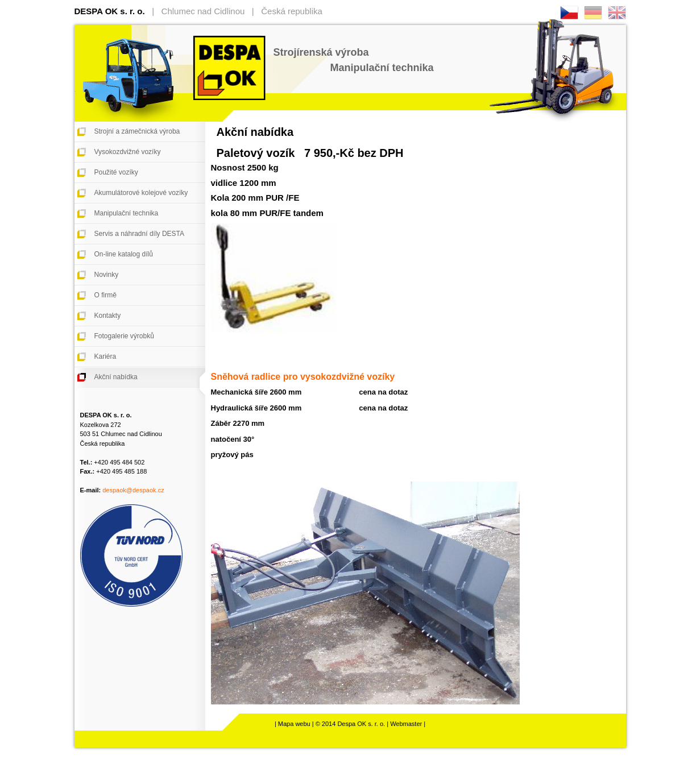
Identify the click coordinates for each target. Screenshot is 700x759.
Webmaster (406, 724)
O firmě (105, 295)
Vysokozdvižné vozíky (128, 152)
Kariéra (105, 356)
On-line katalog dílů (124, 254)
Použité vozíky (116, 172)
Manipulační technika (127, 213)
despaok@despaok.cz (133, 490)
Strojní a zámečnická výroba (137, 131)
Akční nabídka (116, 377)
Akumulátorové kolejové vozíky (141, 193)
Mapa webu (294, 724)
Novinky (107, 275)
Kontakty (108, 316)
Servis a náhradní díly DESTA (140, 234)
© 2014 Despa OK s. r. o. (350, 724)
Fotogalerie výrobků (124, 336)
